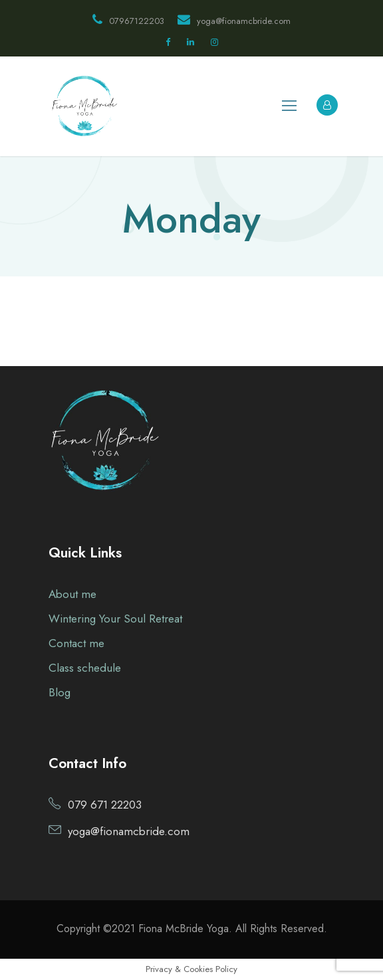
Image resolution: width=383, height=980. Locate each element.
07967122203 (128, 21)
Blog (60, 692)
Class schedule (85, 668)
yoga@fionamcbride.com (234, 21)
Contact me (76, 643)
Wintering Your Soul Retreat (115, 619)
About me (72, 594)
